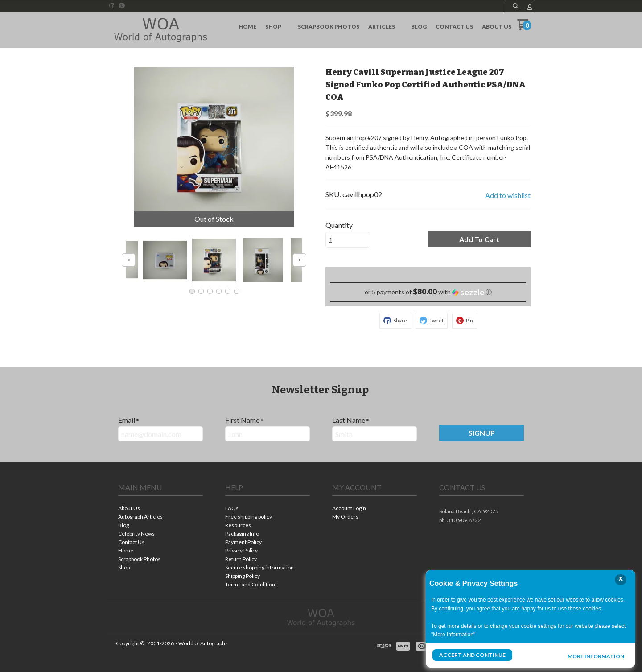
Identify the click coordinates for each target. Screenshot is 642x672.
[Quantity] (348, 240)
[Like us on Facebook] (112, 6)
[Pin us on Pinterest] (122, 6)
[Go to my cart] (524, 28)
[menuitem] (247, 27)
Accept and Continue (472, 655)
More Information (596, 656)
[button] (515, 6)
